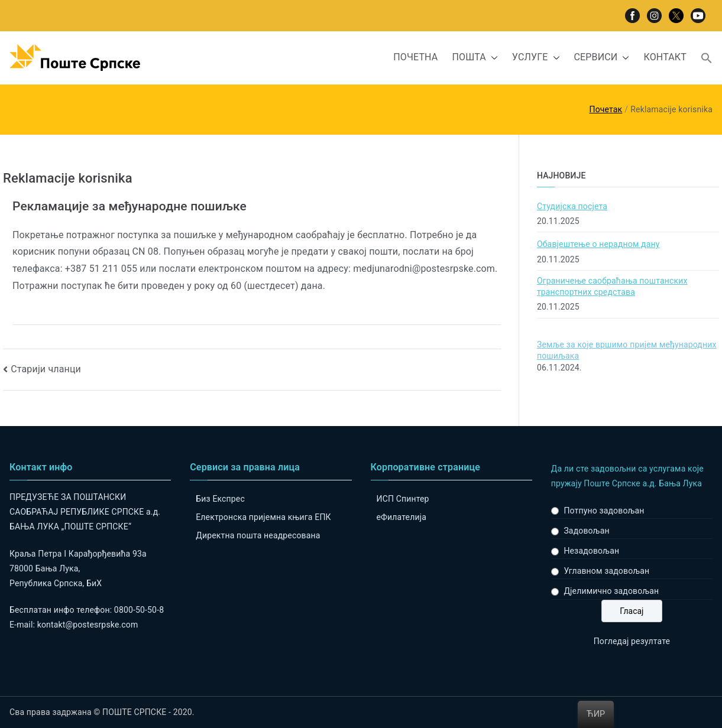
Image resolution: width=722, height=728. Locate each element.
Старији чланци (46, 369)
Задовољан (586, 531)
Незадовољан (591, 551)
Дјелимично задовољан (611, 591)
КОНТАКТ (665, 57)
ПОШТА (475, 58)
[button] (492, 58)
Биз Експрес (220, 499)
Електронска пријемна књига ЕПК (263, 517)
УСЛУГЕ (536, 58)
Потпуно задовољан (604, 511)
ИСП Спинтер (403, 499)
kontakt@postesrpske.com (88, 625)
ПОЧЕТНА (415, 57)
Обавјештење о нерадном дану (598, 244)
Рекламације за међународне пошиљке (129, 206)
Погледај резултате (632, 641)
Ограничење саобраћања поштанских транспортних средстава (612, 287)
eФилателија (402, 517)
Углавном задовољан (606, 571)
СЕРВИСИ (602, 58)
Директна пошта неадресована (258, 535)
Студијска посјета (572, 206)
